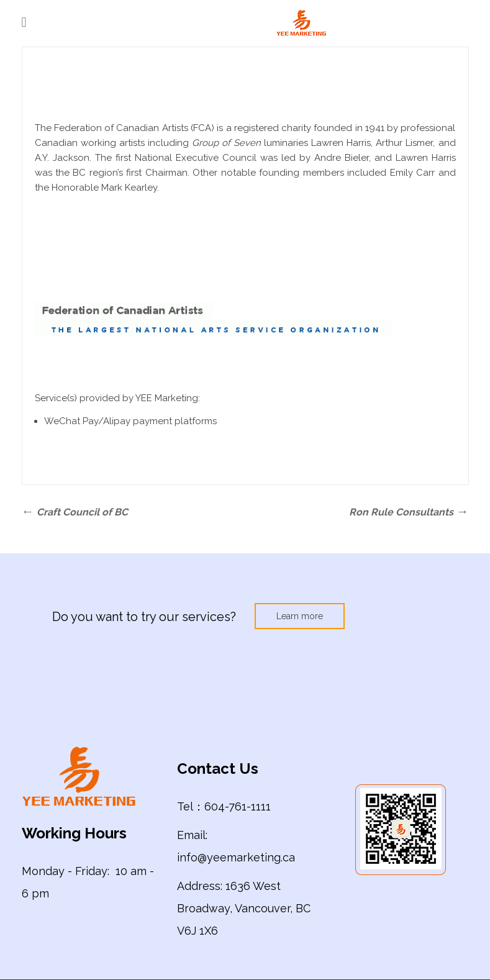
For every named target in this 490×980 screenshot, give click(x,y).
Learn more (300, 616)
